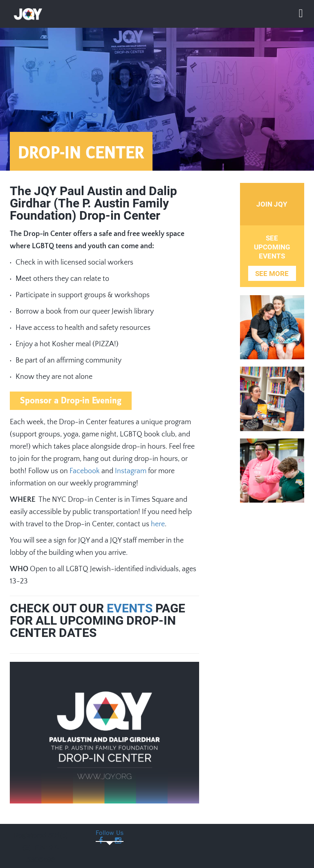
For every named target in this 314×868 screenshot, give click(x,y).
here (158, 524)
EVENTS (130, 608)
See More (272, 274)
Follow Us (110, 834)
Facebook (85, 471)
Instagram (131, 471)
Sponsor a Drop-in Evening (71, 401)
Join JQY (272, 204)
